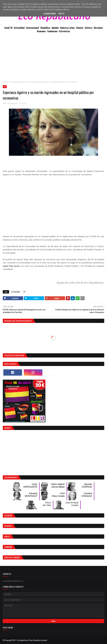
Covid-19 (9, 28)
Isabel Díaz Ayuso (11, 266)
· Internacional (32, 28)
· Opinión (55, 28)
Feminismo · (53, 31)
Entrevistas (65, 31)
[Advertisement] (53, 58)
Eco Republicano (11, 103)
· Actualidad (19, 28)
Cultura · (89, 28)
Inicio (5, 82)
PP (10, 82)
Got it (61, 14)
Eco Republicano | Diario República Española (32, 640)
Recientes (8, 526)
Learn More (50, 14)
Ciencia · (80, 28)
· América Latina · (68, 28)
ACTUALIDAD (16, 292)
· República (45, 28)
